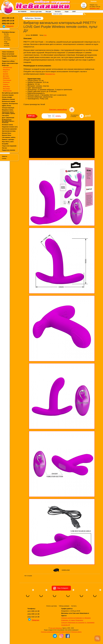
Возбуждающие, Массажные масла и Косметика (8, 121)
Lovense (6, 36)
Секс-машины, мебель (9, 137)
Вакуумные (6, 70)
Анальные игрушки (8, 95)
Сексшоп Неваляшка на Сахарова (73, 623)
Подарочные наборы (8, 61)
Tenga (6, 42)
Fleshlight (7, 44)
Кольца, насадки (7, 97)
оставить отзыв (66, 570)
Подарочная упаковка (9, 150)
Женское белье (7, 133)
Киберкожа (6, 78)
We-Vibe (6, 34)
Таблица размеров (64, 606)
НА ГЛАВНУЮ (22, 12)
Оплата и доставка (36, 12)
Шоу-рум (48, 12)
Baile (45, 35)
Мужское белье (7, 135)
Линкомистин (50, 74)
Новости (5, 156)
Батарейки (5, 144)
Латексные (6, 82)
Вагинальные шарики (9, 101)
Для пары (6, 76)
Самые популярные (8, 52)
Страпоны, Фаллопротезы (10, 104)
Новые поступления (8, 54)
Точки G (5, 72)
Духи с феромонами (8, 118)
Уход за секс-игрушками (9, 146)
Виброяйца (6, 87)
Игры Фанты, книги (8, 142)
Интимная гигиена (7, 125)
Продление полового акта (10, 127)
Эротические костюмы (9, 131)
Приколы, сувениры (8, 140)
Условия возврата (65, 632)
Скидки (4, 58)
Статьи (4, 159)
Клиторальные (8, 68)
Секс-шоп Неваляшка (56, 628)
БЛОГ (74, 12)
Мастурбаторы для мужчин (10, 93)
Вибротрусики (7, 91)
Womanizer (7, 38)
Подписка (94, 1)
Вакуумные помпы (8, 110)
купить (58, 116)
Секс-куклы (5, 116)
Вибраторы (5, 65)
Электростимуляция (8, 108)
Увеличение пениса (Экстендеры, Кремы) (8, 113)
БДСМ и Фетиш (7, 106)
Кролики (6, 74)
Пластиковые (7, 80)
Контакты (58, 12)
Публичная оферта (76, 632)
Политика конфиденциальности (50, 632)
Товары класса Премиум (9, 56)
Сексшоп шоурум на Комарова (72, 618)
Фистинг (5, 148)
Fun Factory (7, 40)
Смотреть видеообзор (58, 110)
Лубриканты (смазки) (8, 99)
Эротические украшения (9, 129)
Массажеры (7, 89)
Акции (67, 12)
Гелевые (6, 84)
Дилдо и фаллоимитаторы (10, 63)
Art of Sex (7, 46)
